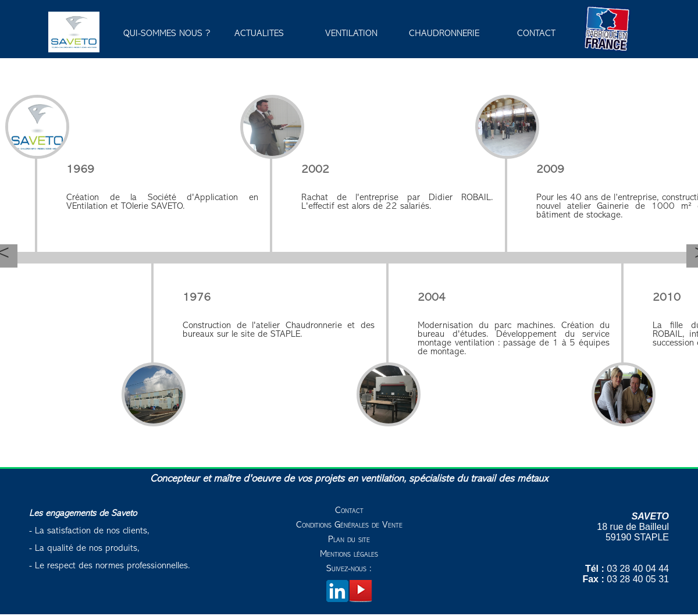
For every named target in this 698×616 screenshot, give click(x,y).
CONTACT (536, 34)
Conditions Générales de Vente (349, 525)
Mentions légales (349, 554)
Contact (349, 511)
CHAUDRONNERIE (444, 34)
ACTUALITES (259, 34)
